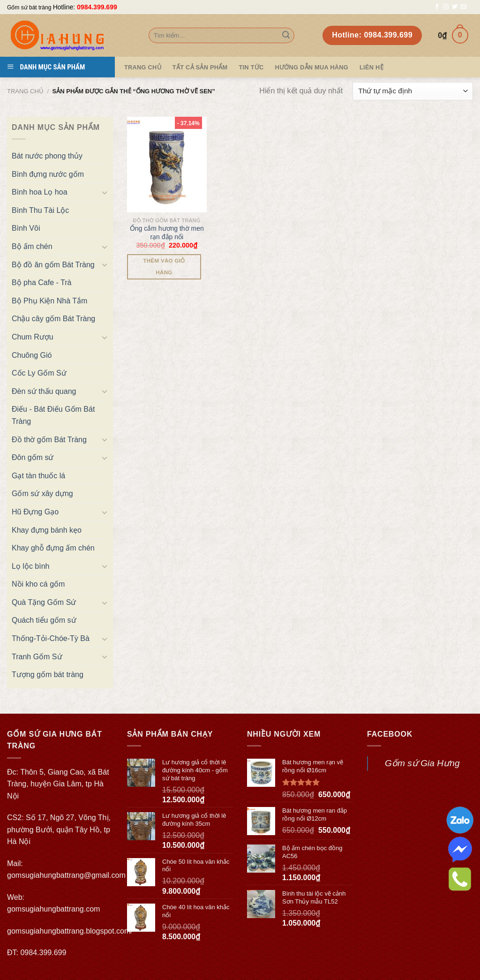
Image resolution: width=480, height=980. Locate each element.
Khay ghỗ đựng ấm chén (53, 548)
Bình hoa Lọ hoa (40, 192)
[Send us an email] (464, 7)
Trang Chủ (143, 67)
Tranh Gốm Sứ (37, 657)
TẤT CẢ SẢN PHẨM (200, 67)
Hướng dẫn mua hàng (311, 67)
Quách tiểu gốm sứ (44, 620)
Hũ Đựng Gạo (35, 512)
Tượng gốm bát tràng (48, 675)
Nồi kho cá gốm (38, 584)
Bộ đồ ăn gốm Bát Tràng (53, 265)
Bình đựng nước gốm (48, 174)
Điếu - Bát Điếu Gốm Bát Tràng (53, 415)
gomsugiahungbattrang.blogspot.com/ (70, 931)
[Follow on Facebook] (437, 7)
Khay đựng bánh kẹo (47, 530)
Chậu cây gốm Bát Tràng (53, 319)
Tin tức (251, 67)
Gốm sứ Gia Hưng (422, 763)
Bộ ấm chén (32, 246)
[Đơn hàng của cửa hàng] (413, 91)
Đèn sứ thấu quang (44, 391)
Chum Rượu (33, 337)
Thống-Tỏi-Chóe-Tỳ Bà (51, 638)
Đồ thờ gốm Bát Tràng (49, 440)
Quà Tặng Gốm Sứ (44, 602)
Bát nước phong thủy (47, 156)
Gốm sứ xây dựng (42, 494)
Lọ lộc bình (30, 566)
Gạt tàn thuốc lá (38, 476)
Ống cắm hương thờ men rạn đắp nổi (167, 233)
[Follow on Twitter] (455, 7)
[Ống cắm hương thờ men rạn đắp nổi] (167, 165)
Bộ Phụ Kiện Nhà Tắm (49, 301)
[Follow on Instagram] (446, 7)
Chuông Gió (32, 355)
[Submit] (286, 36)
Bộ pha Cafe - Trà (41, 283)
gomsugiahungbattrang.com (53, 909)
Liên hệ (371, 67)
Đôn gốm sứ (33, 457)
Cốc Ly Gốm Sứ (39, 373)
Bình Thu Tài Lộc (40, 210)
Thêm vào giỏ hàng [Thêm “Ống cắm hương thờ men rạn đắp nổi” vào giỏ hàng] (164, 267)
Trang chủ (25, 91)
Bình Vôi (26, 228)
